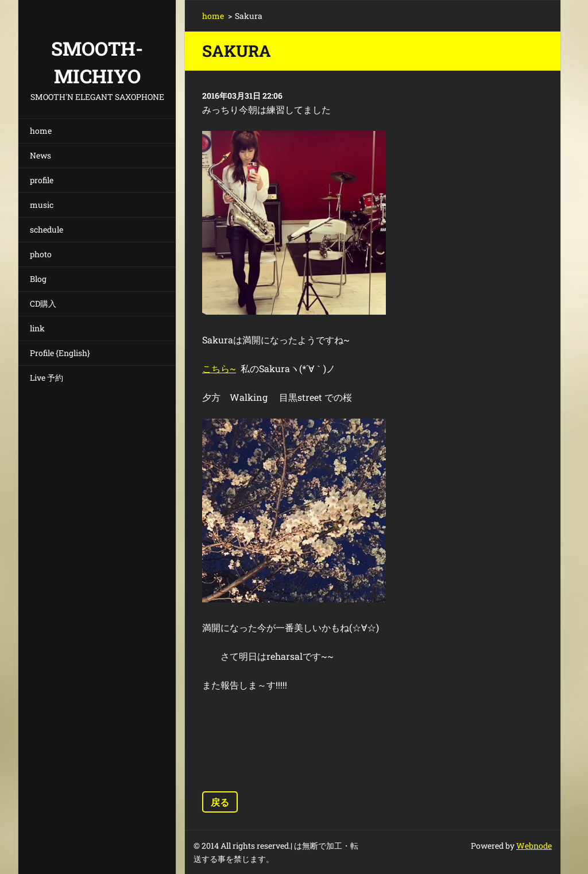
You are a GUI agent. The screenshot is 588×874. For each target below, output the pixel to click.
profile (42, 180)
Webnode (534, 846)
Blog (38, 279)
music (42, 205)
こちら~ (219, 368)
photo (41, 254)
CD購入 (43, 303)
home (41, 131)
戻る (220, 802)
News (40, 155)
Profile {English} (60, 353)
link (37, 328)
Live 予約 (47, 378)
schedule (47, 229)
